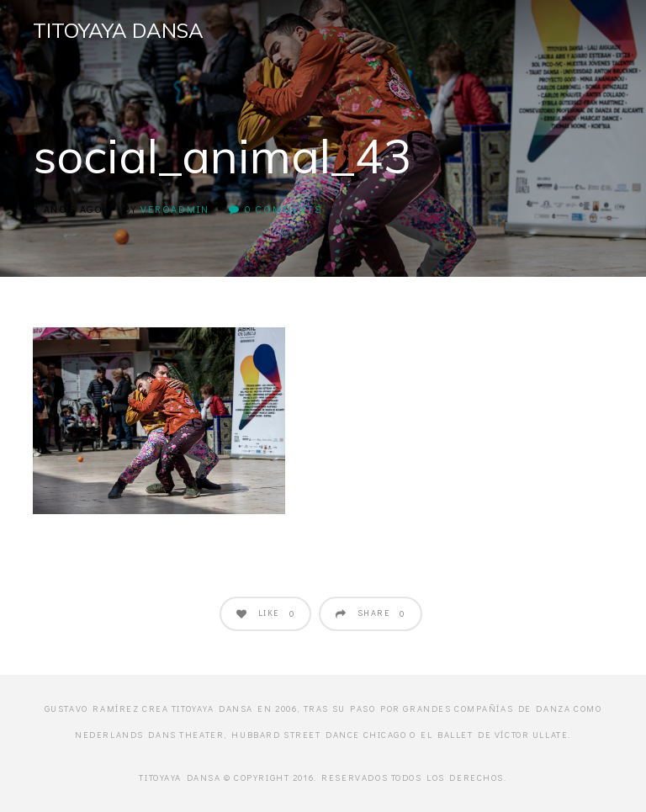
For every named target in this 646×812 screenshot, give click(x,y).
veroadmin (175, 209)
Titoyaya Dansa (118, 30)
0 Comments (275, 209)
